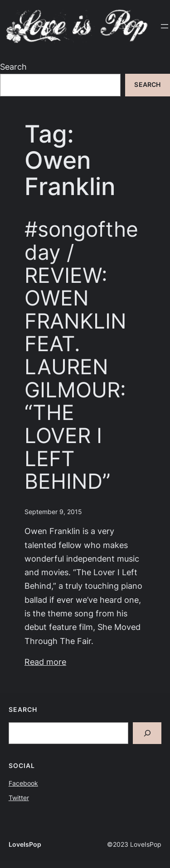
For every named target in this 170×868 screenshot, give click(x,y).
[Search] (147, 733)
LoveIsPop (25, 844)
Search (13, 67)
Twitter (19, 798)
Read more (45, 662)
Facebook (23, 783)
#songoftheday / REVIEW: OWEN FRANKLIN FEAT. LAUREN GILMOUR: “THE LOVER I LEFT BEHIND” (81, 355)
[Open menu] (165, 26)
